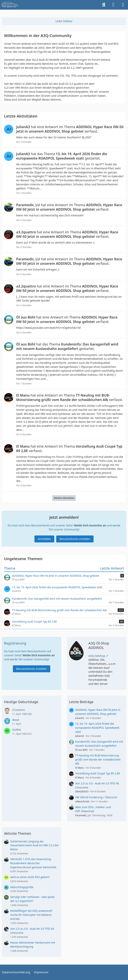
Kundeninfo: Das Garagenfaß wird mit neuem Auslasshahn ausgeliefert (99, 744)
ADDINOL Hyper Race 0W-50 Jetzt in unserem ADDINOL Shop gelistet (98, 712)
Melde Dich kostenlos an (90, 525)
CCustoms (18, 710)
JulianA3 (80, 718)
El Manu (80, 768)
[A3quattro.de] (10, 5)
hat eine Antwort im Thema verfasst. (70, 129)
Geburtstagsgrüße (22, 887)
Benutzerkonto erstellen (75, 539)
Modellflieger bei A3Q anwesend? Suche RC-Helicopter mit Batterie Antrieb (31, 915)
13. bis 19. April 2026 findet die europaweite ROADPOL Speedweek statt (97, 728)
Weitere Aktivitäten (64, 498)
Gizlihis (17, 730)
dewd (16, 720)
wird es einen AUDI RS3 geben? (30, 877)
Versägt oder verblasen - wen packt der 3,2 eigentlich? (32, 899)
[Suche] (104, 5)
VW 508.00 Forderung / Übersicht (96, 797)
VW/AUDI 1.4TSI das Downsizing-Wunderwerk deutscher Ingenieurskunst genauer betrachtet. (33, 863)
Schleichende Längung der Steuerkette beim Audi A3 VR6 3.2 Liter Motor (35, 845)
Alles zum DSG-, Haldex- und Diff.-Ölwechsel (93, 809)
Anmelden (44, 539)
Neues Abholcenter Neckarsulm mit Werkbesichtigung (33, 945)
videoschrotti (82, 801)
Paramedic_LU (83, 815)
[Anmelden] (113, 5)
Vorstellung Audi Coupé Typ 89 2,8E (98, 773)
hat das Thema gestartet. (62, 156)
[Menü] (123, 5)
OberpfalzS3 (82, 791)
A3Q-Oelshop (97, 656)
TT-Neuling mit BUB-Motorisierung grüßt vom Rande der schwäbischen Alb (98, 759)
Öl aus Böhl (81, 750)
